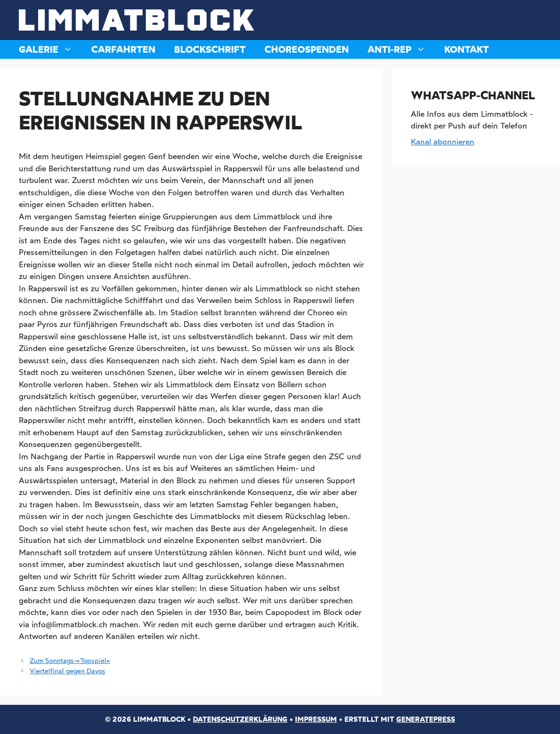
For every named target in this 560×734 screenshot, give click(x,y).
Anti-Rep (401, 49)
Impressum (316, 719)
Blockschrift (210, 49)
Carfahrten (123, 49)
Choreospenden (307, 49)
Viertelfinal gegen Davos (68, 671)
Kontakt (467, 49)
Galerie (50, 49)
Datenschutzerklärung (240, 719)
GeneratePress (426, 719)
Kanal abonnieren (443, 142)
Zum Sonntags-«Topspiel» (70, 661)
